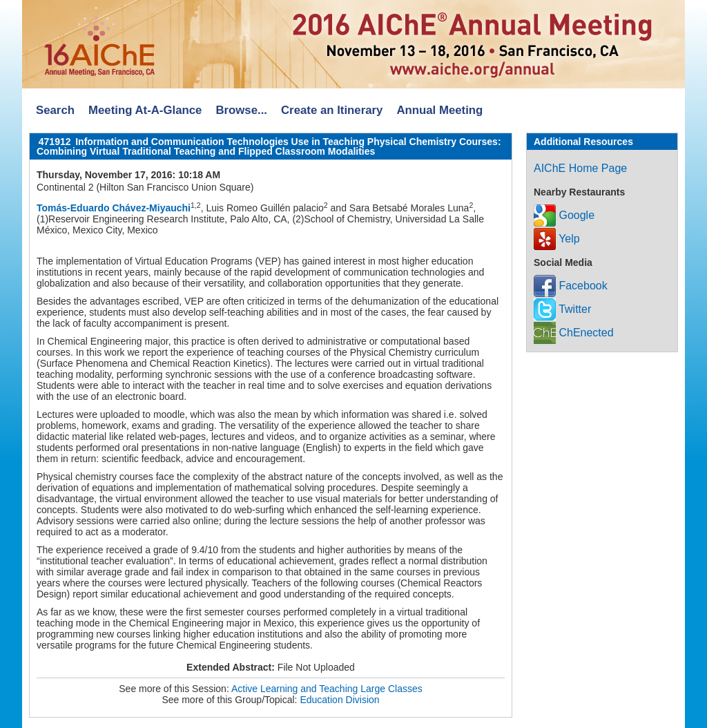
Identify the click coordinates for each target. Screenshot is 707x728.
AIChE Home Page (580, 168)
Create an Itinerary (332, 110)
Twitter (562, 309)
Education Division (339, 700)
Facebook (571, 286)
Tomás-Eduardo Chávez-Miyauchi (114, 208)
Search (55, 110)
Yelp (557, 239)
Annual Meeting (439, 110)
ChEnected (574, 333)
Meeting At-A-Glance (145, 110)
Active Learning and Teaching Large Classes (327, 689)
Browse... (241, 110)
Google (564, 215)
